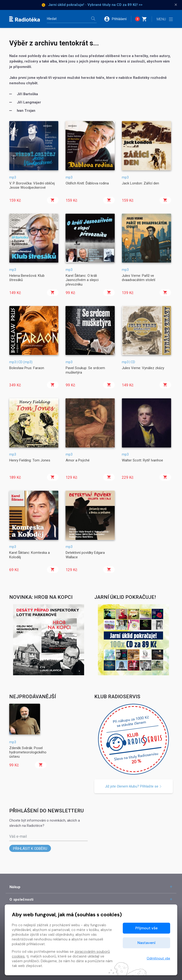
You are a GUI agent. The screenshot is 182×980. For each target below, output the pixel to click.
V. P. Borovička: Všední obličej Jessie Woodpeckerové (32, 185)
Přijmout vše (146, 928)
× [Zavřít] (176, 5)
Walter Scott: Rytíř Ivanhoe (142, 460)
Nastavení (146, 943)
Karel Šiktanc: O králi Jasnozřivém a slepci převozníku (82, 280)
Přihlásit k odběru (30, 849)
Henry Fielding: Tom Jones (30, 460)
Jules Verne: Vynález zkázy (143, 368)
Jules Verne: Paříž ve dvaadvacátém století (139, 278)
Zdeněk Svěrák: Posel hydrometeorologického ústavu (28, 752)
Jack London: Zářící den (140, 183)
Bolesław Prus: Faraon (27, 368)
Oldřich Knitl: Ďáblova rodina (87, 183)
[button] (118, 19)
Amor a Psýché (78, 460)
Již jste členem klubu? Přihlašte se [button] (133, 786)
